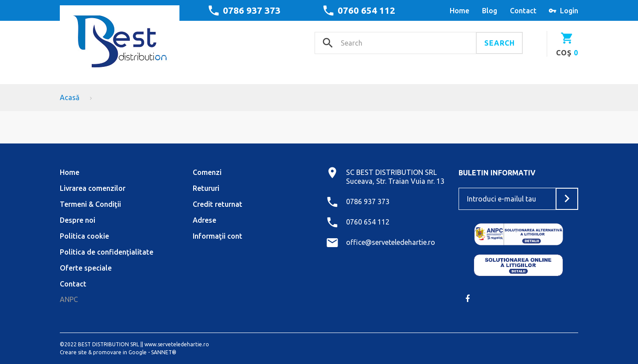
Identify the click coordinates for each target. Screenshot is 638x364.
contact (523, 11)
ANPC (69, 299)
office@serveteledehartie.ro (391, 242)
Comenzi (207, 172)
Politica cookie (84, 236)
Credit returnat (218, 204)
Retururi (206, 188)
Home (70, 172)
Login (569, 11)
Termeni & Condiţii (90, 204)
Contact (73, 284)
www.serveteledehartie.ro (177, 344)
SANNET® (164, 352)
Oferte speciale (86, 268)
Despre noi (78, 220)
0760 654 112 (366, 10)
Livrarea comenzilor (93, 188)
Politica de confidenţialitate (107, 252)
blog (490, 11)
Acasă (70, 97)
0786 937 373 (252, 10)
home (459, 11)
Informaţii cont (218, 236)
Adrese (204, 220)
